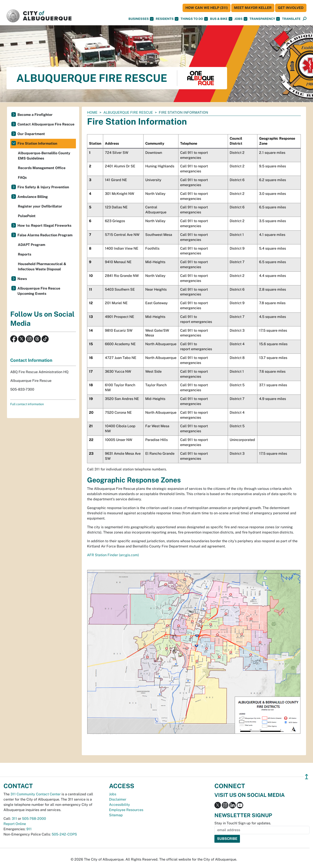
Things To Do (194, 19)
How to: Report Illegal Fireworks (44, 226)
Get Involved (291, 8)
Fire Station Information (37, 143)
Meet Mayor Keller (253, 8)
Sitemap (116, 815)
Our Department (31, 134)
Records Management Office (42, 168)
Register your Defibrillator (40, 206)
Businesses (141, 19)
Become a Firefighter (35, 115)
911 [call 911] (29, 829)
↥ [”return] (307, 777)
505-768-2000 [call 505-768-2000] (34, 819)
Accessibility (120, 805)
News (22, 279)
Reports (25, 254)
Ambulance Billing (33, 197)
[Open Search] (305, 19)
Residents (167, 19)
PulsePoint (27, 216)
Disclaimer (118, 799)
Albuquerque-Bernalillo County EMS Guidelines (44, 156)
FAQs (22, 178)
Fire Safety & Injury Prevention (43, 187)
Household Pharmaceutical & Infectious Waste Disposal (42, 267)
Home (92, 112)
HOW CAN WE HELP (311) (207, 8)
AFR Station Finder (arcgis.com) (113, 555)
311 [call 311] (14, 819)
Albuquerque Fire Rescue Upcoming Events (39, 291)
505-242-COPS (64, 834)
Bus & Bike (221, 19)
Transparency (265, 19)
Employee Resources (126, 810)
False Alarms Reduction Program (45, 235)
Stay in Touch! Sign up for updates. (243, 823)
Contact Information (31, 360)
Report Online (15, 824)
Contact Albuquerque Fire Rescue (46, 124)
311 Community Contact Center (36, 794)
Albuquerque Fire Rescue (128, 112)
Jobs (241, 19)
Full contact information (27, 404)
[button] (291, 19)
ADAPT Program (32, 245)
